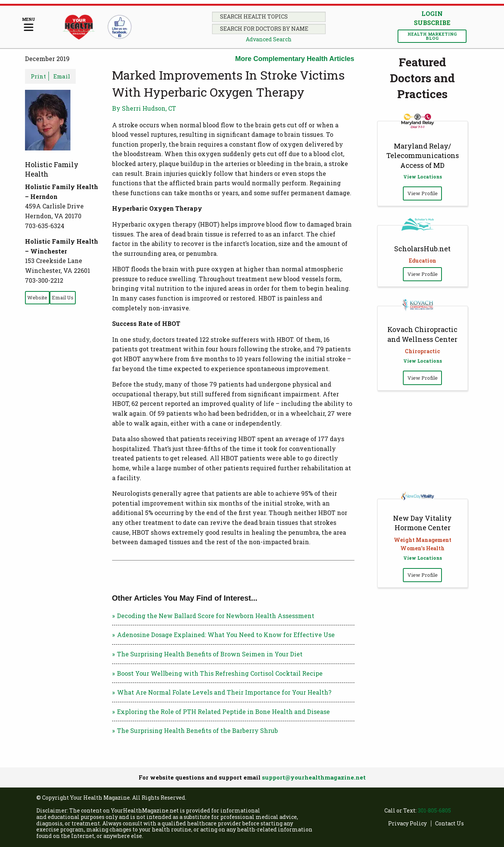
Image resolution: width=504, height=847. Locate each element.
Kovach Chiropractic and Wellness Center (422, 334)
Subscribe (432, 23)
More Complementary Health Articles (295, 59)
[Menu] (29, 25)
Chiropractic (422, 351)
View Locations (423, 177)
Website (37, 297)
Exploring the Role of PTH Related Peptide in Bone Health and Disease (223, 712)
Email (62, 76)
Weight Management (423, 540)
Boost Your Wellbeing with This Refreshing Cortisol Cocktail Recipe (220, 673)
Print (38, 76)
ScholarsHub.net (422, 249)
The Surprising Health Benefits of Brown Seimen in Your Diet (210, 654)
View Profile (423, 193)
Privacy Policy (407, 824)
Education (423, 261)
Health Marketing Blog (432, 36)
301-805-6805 (434, 810)
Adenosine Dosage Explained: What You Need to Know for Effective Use (226, 635)
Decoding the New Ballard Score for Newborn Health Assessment (216, 616)
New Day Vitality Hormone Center (422, 523)
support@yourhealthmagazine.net (314, 777)
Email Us (63, 297)
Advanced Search (269, 39)
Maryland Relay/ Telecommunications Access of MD (423, 155)
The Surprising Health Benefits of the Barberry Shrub (197, 730)
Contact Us (449, 824)
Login (432, 13)
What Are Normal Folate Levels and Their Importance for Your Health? (224, 692)
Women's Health (422, 548)
